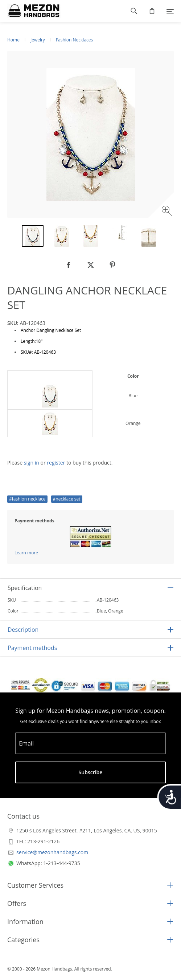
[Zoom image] (168, 212)
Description (23, 630)
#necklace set (67, 499)
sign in (32, 463)
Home (13, 40)
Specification (25, 588)
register (56, 463)
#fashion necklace (27, 499)
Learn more (26, 553)
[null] (69, 265)
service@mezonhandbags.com (52, 852)
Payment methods (32, 648)
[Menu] (170, 11)
